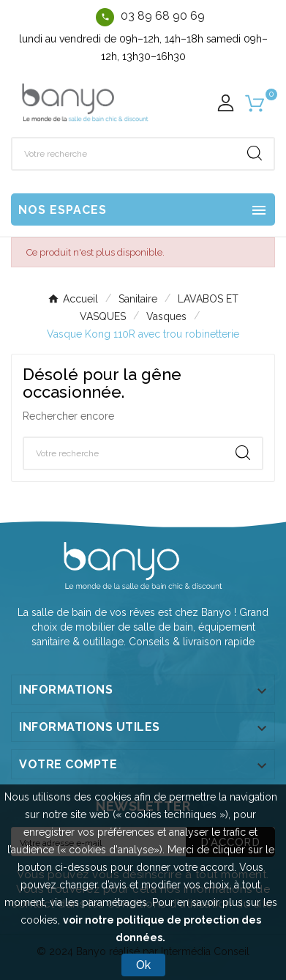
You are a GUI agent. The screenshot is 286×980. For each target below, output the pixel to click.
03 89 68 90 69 (163, 16)
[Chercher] (124, 154)
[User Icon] (226, 103)
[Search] (255, 153)
